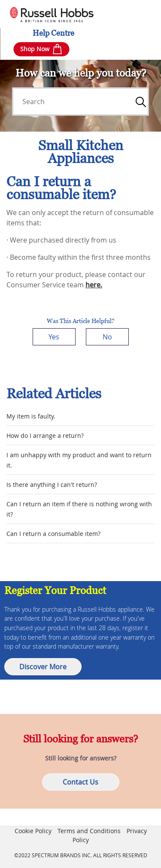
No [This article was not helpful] (107, 337)
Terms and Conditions (89, 831)
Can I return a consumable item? (53, 534)
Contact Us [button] (80, 782)
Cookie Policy (33, 831)
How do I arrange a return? (45, 436)
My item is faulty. (31, 416)
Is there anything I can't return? (52, 485)
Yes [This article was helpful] (54, 337)
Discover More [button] (43, 667)
